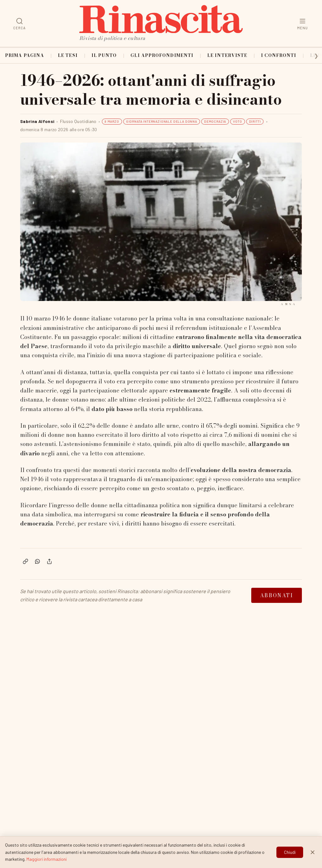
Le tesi (68, 55)
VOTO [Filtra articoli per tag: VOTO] (237, 121)
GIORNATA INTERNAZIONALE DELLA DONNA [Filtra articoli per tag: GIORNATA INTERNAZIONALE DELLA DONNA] (162, 121)
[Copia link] (25, 561)
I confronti (279, 55)
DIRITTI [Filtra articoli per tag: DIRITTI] (255, 121)
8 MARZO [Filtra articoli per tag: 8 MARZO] (112, 121)
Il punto (104, 55)
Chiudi (290, 859)
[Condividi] (49, 561)
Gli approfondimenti (162, 55)
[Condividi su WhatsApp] (37, 561)
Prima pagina (25, 55)
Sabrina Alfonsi (37, 121)
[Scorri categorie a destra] (312, 55)
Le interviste (227, 55)
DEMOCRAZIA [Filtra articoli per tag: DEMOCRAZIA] (215, 121)
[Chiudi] (313, 859)
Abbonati (277, 595)
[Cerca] (19, 24)
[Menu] (303, 24)
